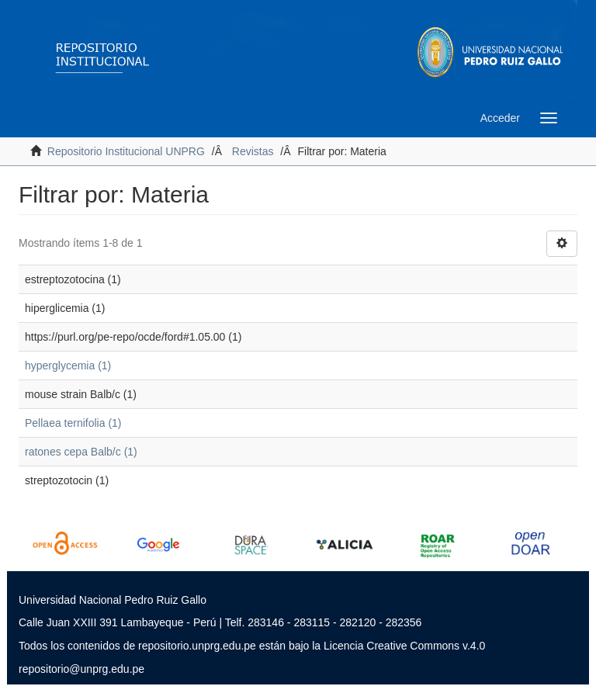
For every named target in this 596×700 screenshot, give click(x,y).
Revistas (253, 151)
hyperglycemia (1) (68, 366)
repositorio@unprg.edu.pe (81, 669)
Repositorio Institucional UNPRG (126, 151)
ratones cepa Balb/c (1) (81, 452)
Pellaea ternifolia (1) (73, 423)
